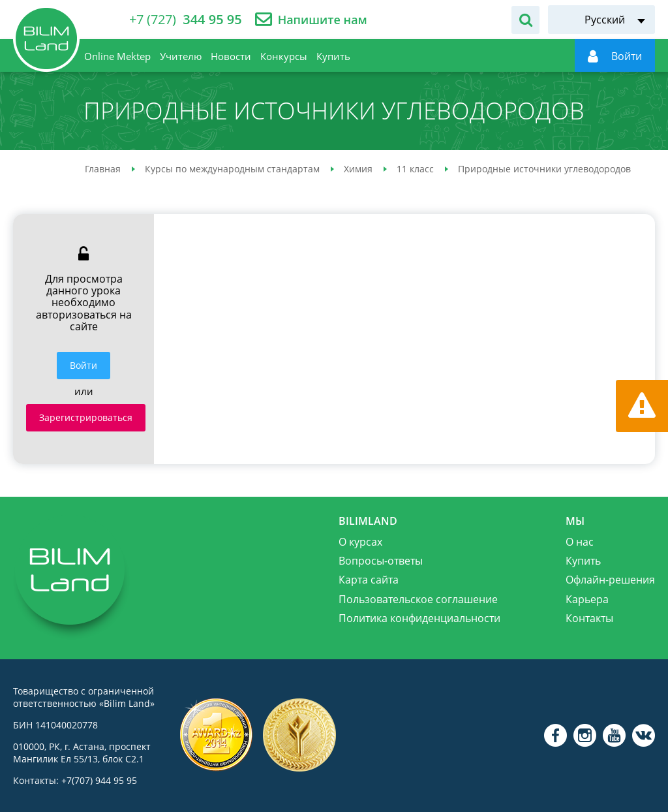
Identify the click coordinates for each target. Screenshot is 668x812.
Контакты (589, 618)
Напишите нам (323, 20)
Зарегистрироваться (86, 417)
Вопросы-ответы (381, 561)
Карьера (587, 599)
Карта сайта (369, 580)
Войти (83, 365)
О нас (580, 542)
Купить (583, 561)
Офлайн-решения (610, 580)
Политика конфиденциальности (419, 618)
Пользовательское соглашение (418, 599)
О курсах (360, 542)
